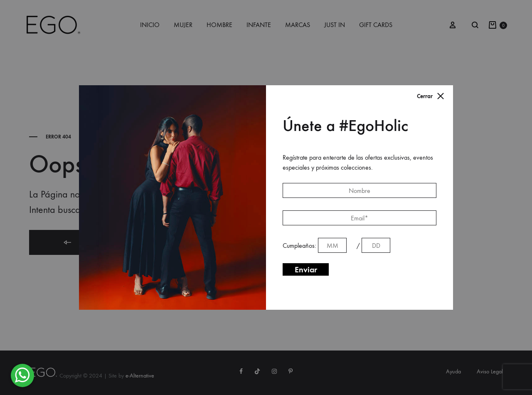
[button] (22, 375)
